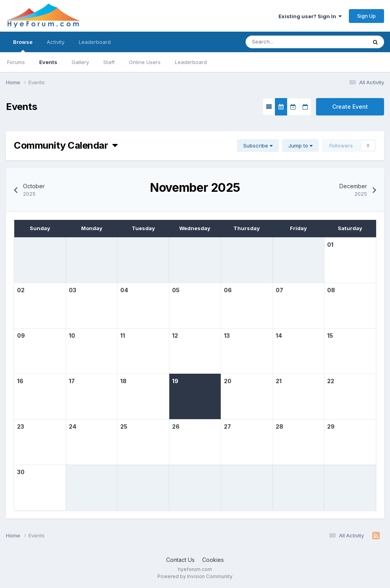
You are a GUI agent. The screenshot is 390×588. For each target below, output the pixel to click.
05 (176, 290)
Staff (109, 62)
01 (330, 245)
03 (73, 290)
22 (331, 381)
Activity (56, 42)
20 (228, 381)
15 (330, 336)
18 (123, 381)
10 (72, 336)
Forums (16, 62)
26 (176, 426)
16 (20, 381)
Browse (23, 45)
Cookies (213, 560)
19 (175, 381)
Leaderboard (191, 62)
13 (227, 336)
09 (21, 336)
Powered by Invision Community (195, 576)
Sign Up (366, 16)
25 (124, 426)
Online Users (145, 62)
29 (331, 426)
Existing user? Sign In (310, 16)
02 (21, 290)
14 (279, 336)
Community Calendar (66, 145)
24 (73, 426)
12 (175, 336)
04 (124, 290)
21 (279, 381)
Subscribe (258, 146)
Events (48, 62)
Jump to (300, 146)
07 (279, 290)
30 (21, 472)
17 (72, 381)
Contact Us (180, 560)
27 (227, 426)
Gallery (80, 62)
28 (279, 426)
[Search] (282, 42)
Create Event (350, 107)
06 (228, 290)
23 (21, 426)
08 (331, 290)
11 (123, 336)
